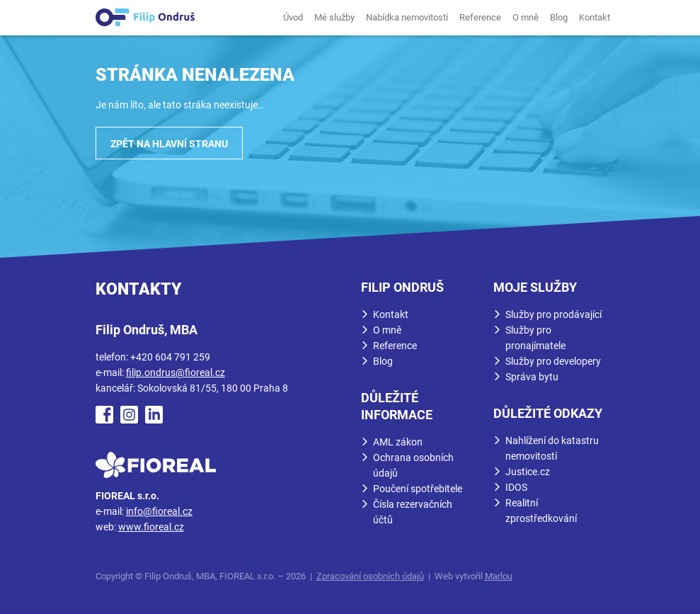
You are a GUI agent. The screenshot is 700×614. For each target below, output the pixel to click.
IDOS (516, 487)
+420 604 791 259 (170, 357)
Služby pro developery (553, 361)
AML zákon (398, 442)
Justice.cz (528, 472)
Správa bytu (532, 377)
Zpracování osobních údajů (370, 576)
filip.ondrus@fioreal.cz (176, 373)
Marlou (499, 576)
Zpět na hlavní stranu (169, 144)
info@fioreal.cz (159, 511)
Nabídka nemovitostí (407, 17)
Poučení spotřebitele (418, 489)
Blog (559, 17)
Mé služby (334, 17)
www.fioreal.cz (151, 527)
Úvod (293, 17)
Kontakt (595, 17)
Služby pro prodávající (553, 314)
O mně (526, 17)
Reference (480, 17)
